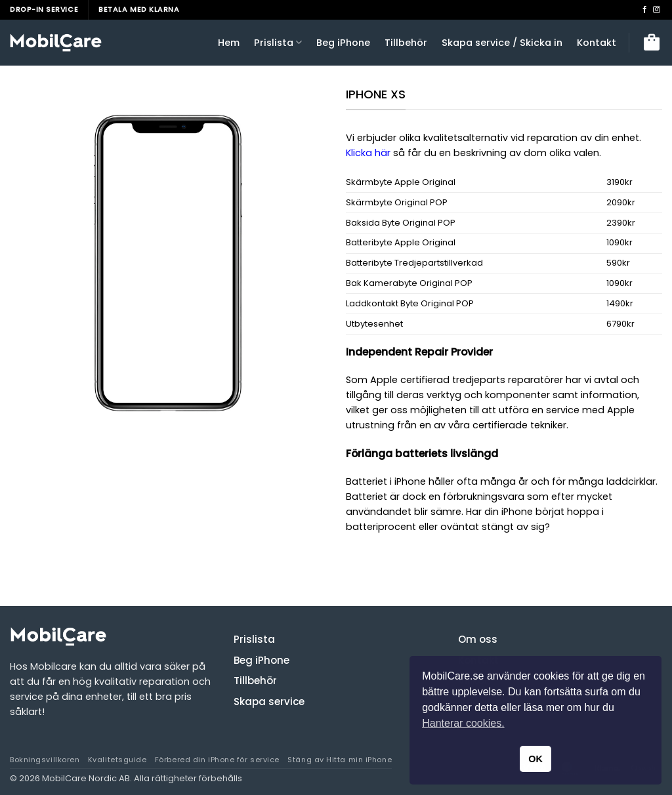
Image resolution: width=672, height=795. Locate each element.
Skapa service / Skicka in (502, 43)
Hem (229, 43)
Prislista (278, 43)
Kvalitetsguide (117, 760)
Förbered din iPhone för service (217, 760)
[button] (652, 43)
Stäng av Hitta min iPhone (340, 760)
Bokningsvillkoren (45, 760)
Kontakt (597, 43)
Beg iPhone (343, 43)
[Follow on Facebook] (645, 10)
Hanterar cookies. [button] (463, 723)
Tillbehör (406, 43)
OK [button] (535, 759)
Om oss (478, 639)
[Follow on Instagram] (657, 10)
